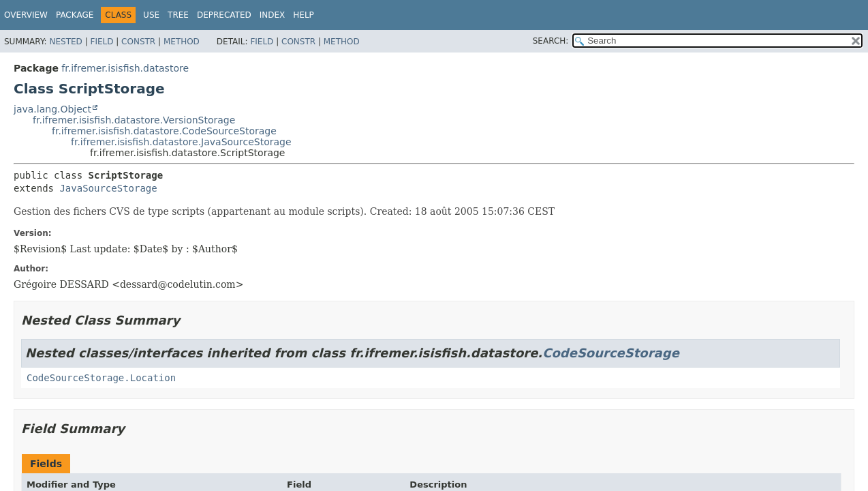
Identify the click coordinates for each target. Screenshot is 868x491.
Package (75, 15)
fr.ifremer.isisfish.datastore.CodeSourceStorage (164, 131)
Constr (138, 42)
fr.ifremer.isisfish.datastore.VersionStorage (134, 120)
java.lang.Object (52, 109)
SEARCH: (551, 41)
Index (273, 15)
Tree (178, 15)
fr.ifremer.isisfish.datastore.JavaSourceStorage (181, 142)
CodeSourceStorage (611, 353)
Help (304, 15)
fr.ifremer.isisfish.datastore (125, 68)
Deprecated (224, 15)
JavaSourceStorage (108, 188)
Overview (26, 15)
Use (151, 15)
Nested (65, 42)
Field (102, 42)
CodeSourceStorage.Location (101, 378)
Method (182, 42)
